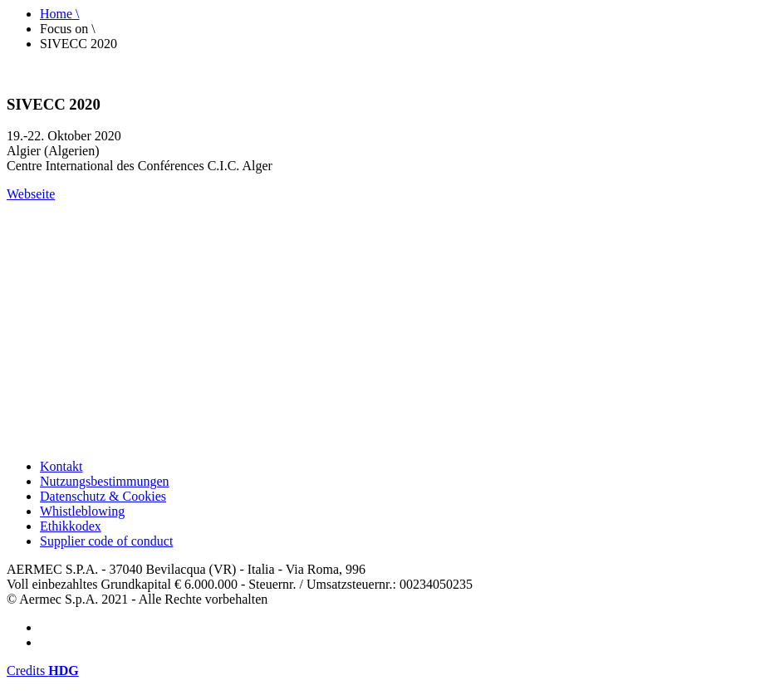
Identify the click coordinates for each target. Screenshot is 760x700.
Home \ (60, 14)
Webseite (31, 194)
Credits (43, 671)
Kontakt (61, 466)
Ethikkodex (71, 526)
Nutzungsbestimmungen (105, 481)
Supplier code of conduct (106, 541)
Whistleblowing (82, 511)
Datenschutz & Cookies (103, 496)
